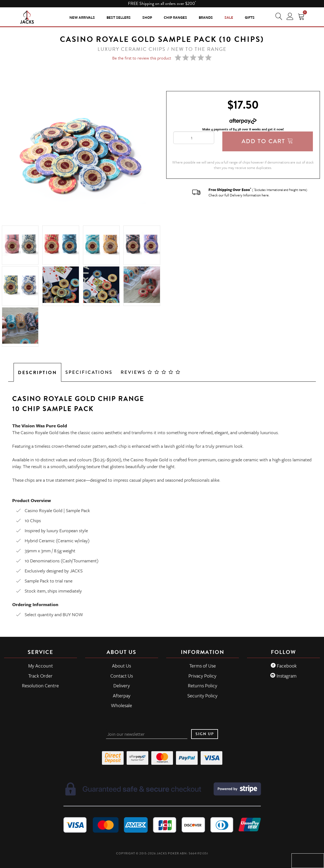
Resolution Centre (40, 685)
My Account (41, 666)
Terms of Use (203, 666)
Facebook (284, 666)
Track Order (40, 676)
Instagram (283, 676)
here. (266, 195)
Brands (206, 17)
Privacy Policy (202, 676)
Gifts (250, 17)
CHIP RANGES (175, 17)
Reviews (151, 372)
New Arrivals (82, 17)
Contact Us (122, 676)
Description (37, 373)
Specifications (89, 372)
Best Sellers (119, 17)
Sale (229, 17)
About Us (121, 666)
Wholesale (121, 705)
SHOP (147, 17)
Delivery (122, 685)
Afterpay (122, 695)
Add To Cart (268, 141)
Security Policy (202, 695)
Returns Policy (203, 685)
